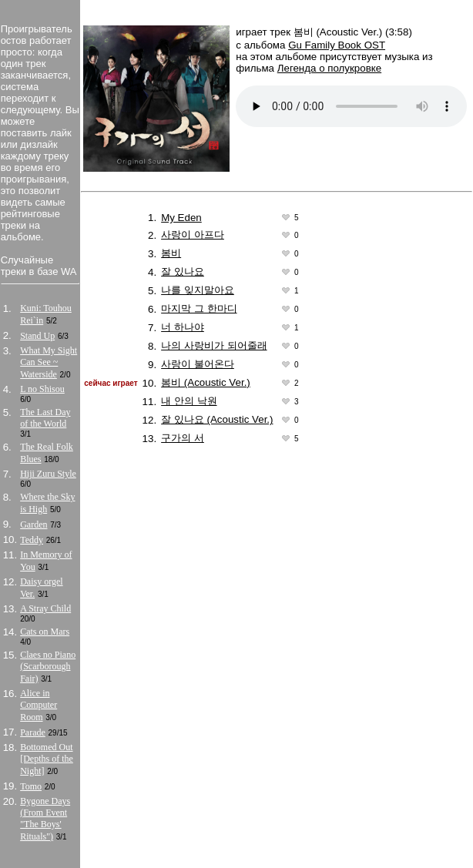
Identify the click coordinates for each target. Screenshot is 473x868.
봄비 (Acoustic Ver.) (206, 382)
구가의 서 (183, 438)
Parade (33, 732)
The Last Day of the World (45, 418)
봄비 (171, 253)
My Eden (181, 218)
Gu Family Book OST (337, 45)
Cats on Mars (45, 632)
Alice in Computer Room (39, 705)
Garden (34, 524)
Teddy (32, 540)
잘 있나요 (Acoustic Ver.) (217, 419)
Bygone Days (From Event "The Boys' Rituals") (45, 819)
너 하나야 (183, 327)
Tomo (31, 786)
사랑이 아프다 (193, 235)
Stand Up (37, 336)
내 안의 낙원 (189, 401)
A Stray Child (45, 608)
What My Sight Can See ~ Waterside (49, 362)
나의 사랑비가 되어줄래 (214, 345)
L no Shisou (42, 389)
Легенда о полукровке (329, 68)
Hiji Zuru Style (48, 474)
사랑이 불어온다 (198, 364)
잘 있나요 (183, 271)
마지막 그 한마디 (199, 308)
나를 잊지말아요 (198, 290)
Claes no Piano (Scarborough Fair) (48, 667)
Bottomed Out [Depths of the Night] (47, 759)
